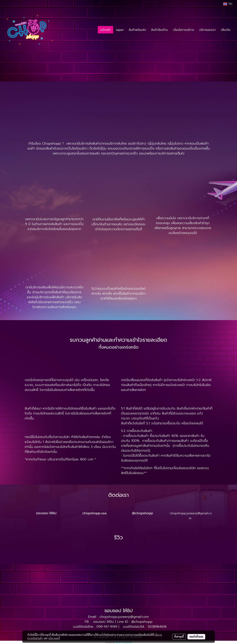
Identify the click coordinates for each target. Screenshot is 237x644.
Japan (120, 30)
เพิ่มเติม (226, 30)
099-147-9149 (107, 627)
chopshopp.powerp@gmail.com (124, 617)
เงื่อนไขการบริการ (184, 30)
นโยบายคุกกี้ (54, 638)
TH (228, 4)
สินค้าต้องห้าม (159, 30)
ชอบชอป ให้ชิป (104, 622)
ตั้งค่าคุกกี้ (179, 637)
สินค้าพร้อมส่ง (137, 30)
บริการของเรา (207, 30)
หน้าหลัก (105, 30)
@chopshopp (142, 622)
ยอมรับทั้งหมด (196, 637)
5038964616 (157, 627)
